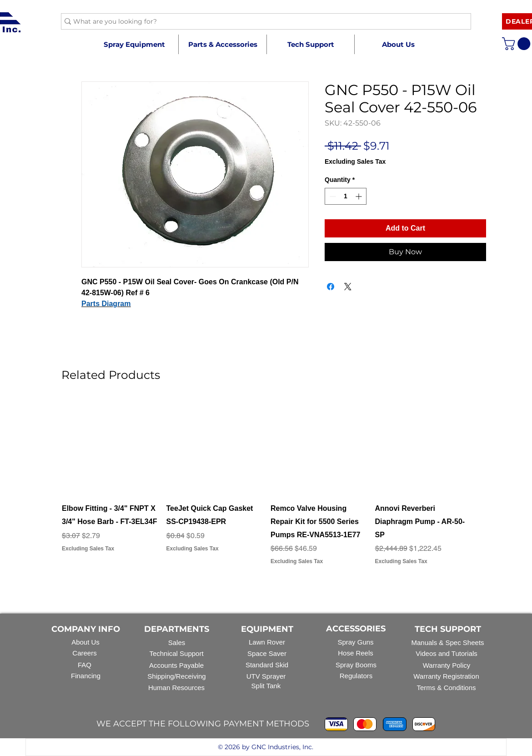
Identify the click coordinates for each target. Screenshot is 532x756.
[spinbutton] (346, 196)
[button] (222, 44)
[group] (266, 489)
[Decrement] (332, 196)
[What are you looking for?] (262, 22)
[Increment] (359, 196)
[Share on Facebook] (331, 287)
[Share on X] (348, 287)
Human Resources (176, 688)
